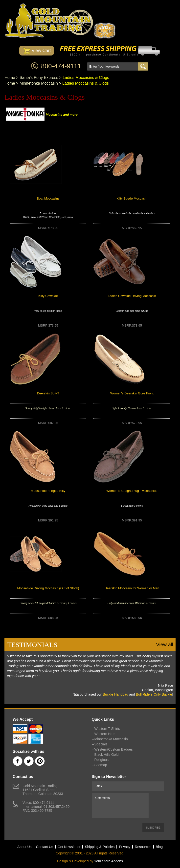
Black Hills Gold (107, 755)
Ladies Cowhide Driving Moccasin (132, 296)
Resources (143, 847)
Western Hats (105, 734)
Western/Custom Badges (114, 749)
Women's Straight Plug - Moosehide (132, 491)
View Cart (37, 51)
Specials (101, 744)
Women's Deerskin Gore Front (132, 393)
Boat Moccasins (48, 198)
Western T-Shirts (107, 729)
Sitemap (101, 765)
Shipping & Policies (100, 847)
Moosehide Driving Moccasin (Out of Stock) (48, 588)
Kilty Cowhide (48, 296)
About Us (24, 847)
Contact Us (45, 847)
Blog (159, 847)
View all (165, 645)
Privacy (125, 847)
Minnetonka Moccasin (39, 83)
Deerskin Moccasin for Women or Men (132, 588)
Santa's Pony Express (39, 78)
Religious (102, 760)
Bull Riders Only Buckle (154, 694)
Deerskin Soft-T (48, 393)
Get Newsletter (69, 847)
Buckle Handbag (116, 694)
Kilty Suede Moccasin (132, 198)
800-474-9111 (61, 66)
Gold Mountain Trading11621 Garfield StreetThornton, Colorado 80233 (43, 790)
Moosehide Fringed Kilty (48, 491)
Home (10, 78)
